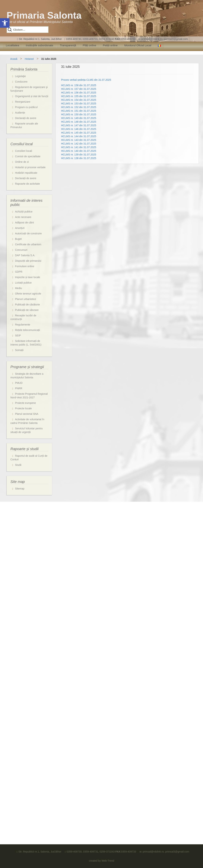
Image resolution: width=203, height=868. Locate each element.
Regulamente (23, 325)
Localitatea (13, 45)
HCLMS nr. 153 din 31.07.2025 (79, 104)
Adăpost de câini (24, 223)
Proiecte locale (23, 408)
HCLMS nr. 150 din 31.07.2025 (79, 114)
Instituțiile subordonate (39, 45)
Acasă (14, 59)
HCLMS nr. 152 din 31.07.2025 (79, 107)
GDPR (19, 272)
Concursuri (21, 250)
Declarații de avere (26, 118)
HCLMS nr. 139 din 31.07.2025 (79, 155)
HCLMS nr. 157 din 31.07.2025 (79, 89)
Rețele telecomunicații (27, 330)
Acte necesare (23, 217)
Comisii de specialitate (28, 156)
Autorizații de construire (28, 233)
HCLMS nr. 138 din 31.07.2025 (79, 158)
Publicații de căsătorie (27, 305)
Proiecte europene (25, 403)
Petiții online (110, 45)
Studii (18, 465)
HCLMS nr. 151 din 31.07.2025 (79, 111)
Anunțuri (20, 228)
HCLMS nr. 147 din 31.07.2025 (79, 125)
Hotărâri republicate (26, 173)
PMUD (19, 383)
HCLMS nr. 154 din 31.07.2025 (79, 100)
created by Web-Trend (102, 861)
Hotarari (29, 59)
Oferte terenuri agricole (28, 294)
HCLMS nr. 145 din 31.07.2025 (79, 133)
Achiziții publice (24, 212)
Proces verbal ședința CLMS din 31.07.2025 (86, 80)
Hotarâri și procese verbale (30, 167)
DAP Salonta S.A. (25, 255)
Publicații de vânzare (27, 310)
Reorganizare (23, 102)
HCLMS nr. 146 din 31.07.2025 (79, 129)
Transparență (68, 45)
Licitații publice (23, 283)
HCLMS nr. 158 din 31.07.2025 (79, 85)
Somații (19, 350)
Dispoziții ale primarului (28, 261)
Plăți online (89, 45)
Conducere (21, 82)
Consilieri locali (23, 151)
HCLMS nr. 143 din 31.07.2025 (79, 140)
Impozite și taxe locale (28, 277)
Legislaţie (20, 76)
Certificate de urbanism (28, 244)
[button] (5, 23)
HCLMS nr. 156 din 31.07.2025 (79, 93)
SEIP (18, 336)
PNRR (19, 388)
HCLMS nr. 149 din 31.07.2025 (79, 118)
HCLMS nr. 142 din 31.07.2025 (79, 144)
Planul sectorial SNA (27, 414)
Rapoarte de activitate (27, 184)
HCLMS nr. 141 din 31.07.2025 (79, 147)
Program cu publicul (26, 107)
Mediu (18, 288)
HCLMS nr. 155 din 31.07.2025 (79, 96)
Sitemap (20, 489)
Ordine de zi (22, 162)
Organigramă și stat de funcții (32, 96)
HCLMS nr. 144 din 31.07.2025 (79, 136)
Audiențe (20, 113)
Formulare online (25, 266)
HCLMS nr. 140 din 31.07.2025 (79, 151)
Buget (18, 239)
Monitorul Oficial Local (138, 45)
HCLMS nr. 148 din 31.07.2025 (79, 122)
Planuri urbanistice (25, 299)
